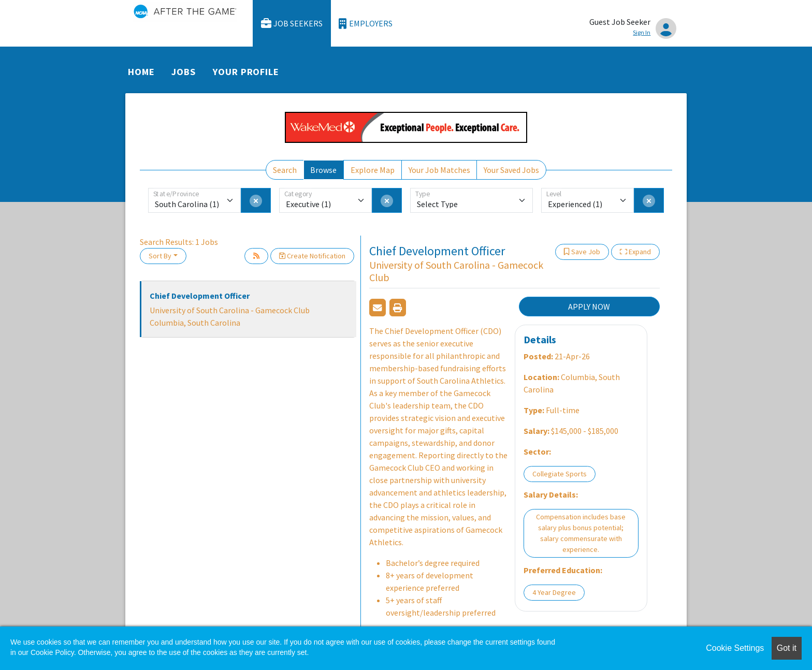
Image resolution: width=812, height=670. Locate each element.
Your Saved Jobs (511, 170)
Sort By (160, 256)
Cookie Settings (735, 648)
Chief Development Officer (200, 296)
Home (141, 72)
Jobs (184, 72)
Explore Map (373, 170)
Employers (366, 24)
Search (285, 170)
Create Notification (312, 256)
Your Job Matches (439, 170)
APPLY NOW (589, 307)
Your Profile (246, 72)
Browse (323, 170)
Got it (787, 648)
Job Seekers (292, 24)
